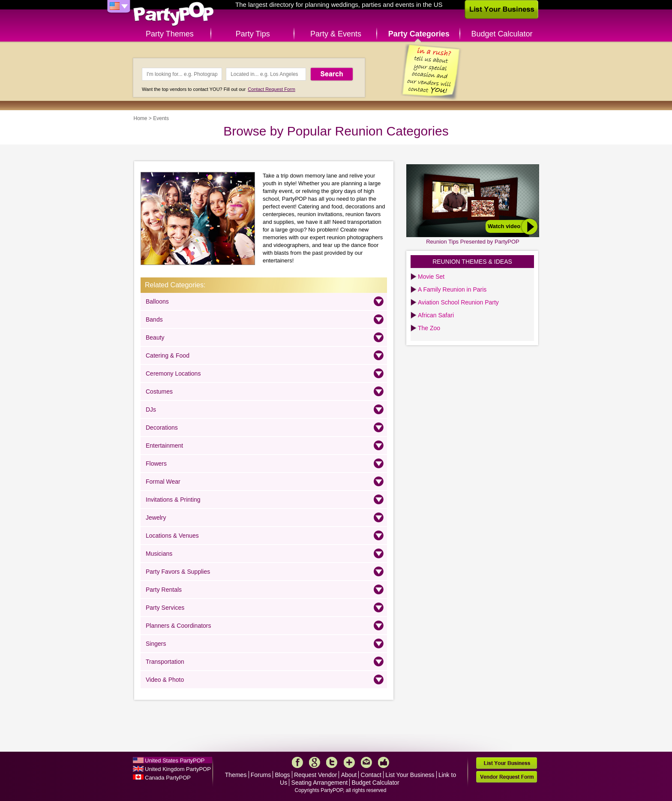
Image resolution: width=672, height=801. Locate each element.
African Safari (436, 315)
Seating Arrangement (320, 783)
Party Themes (170, 34)
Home (141, 118)
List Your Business (410, 775)
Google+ (315, 762)
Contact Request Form (271, 89)
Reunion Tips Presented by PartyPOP (473, 242)
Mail (366, 762)
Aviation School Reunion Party (458, 302)
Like (384, 762)
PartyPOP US (174, 14)
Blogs (283, 775)
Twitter (332, 762)
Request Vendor (315, 775)
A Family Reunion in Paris (452, 289)
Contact (371, 775)
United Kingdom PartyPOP (178, 769)
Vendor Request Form (507, 777)
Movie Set (431, 277)
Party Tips (253, 34)
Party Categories (419, 34)
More (349, 762)
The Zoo (429, 328)
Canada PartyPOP (168, 778)
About (349, 775)
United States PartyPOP (175, 760)
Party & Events (336, 34)
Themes (236, 775)
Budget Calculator (502, 34)
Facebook (297, 762)
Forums (261, 775)
